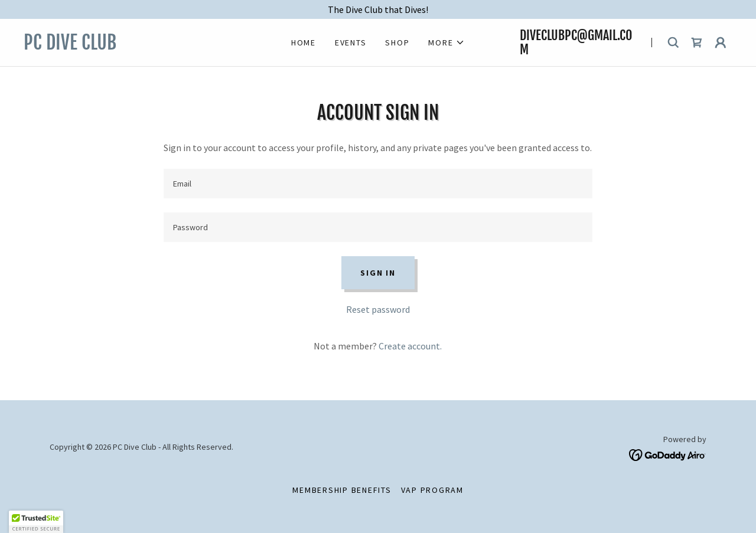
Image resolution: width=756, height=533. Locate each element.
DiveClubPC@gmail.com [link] (576, 42)
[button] (447, 42)
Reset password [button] (378, 309)
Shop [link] (397, 42)
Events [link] (351, 42)
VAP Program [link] (432, 490)
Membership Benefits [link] (342, 490)
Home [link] (304, 42)
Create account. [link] (410, 346)
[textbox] (378, 184)
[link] (130, 46)
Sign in (378, 273)
